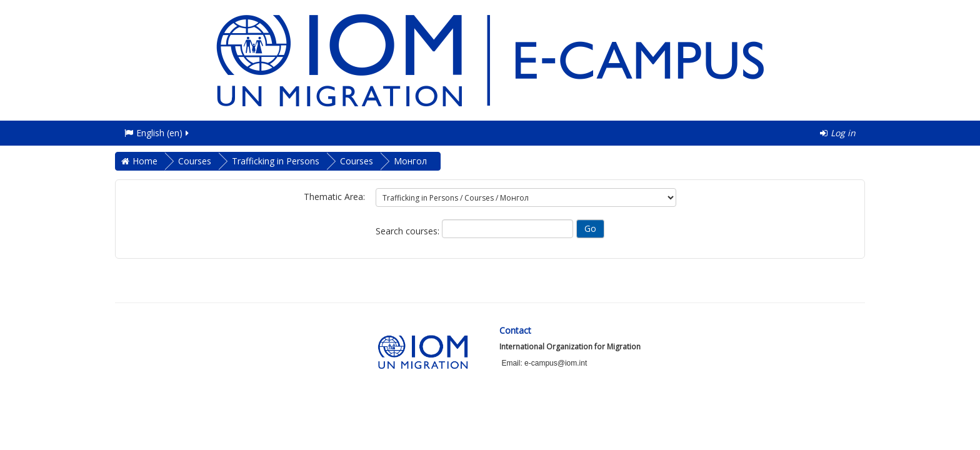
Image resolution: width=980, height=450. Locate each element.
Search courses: (409, 231)
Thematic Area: (334, 197)
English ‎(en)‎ (157, 133)
